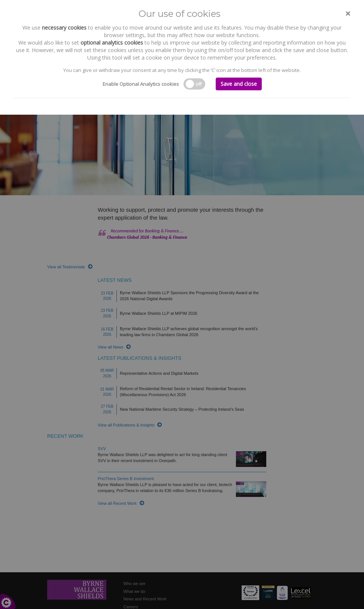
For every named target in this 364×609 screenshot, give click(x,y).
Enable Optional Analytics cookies (141, 84)
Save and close (239, 84)
